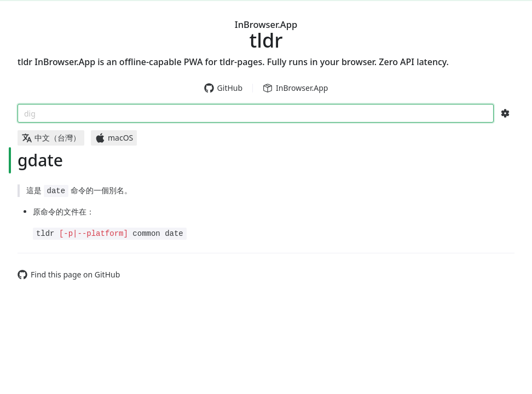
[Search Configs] (505, 113)
